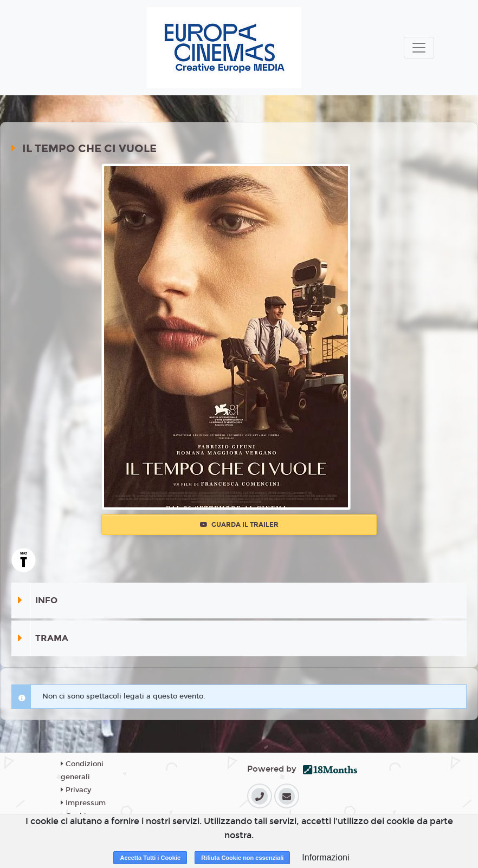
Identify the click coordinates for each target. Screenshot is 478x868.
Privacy (76, 790)
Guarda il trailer (239, 525)
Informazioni (325, 857)
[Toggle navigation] (419, 48)
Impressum (83, 803)
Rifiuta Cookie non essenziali (242, 858)
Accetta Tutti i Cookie (150, 858)
